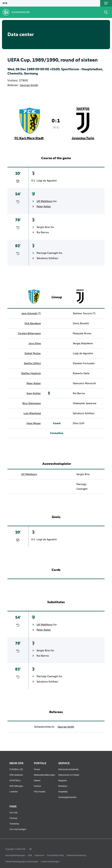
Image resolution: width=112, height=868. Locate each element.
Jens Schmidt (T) (31, 313)
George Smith (29, 85)
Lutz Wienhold (32, 413)
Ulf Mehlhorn (45, 201)
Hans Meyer (34, 423)
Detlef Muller (33, 353)
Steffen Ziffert (32, 363)
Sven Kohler (34, 393)
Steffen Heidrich (31, 373)
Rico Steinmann (32, 403)
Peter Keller (44, 207)
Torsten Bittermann (29, 333)
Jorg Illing (35, 343)
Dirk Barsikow (33, 323)
